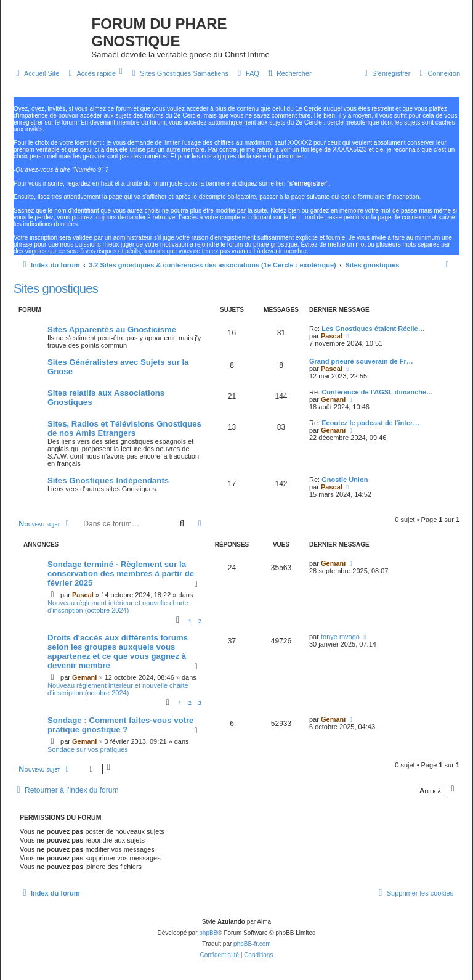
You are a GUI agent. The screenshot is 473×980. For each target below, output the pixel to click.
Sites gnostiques (56, 288)
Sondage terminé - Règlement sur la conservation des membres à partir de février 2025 (121, 574)
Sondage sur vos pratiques (88, 749)
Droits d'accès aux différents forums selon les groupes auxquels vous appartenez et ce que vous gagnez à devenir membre (118, 651)
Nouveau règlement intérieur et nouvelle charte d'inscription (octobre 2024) (118, 606)
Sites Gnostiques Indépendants (108, 480)
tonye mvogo (340, 637)
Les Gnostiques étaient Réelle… (373, 329)
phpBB (208, 933)
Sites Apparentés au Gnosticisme (112, 329)
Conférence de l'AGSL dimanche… (377, 392)
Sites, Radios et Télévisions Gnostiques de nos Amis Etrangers (124, 428)
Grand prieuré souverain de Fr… (361, 361)
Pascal (332, 336)
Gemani (333, 399)
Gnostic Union (345, 480)
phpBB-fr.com (252, 944)
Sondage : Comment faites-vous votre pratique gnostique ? (120, 725)
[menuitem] (36, 73)
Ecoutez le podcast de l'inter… (370, 423)
